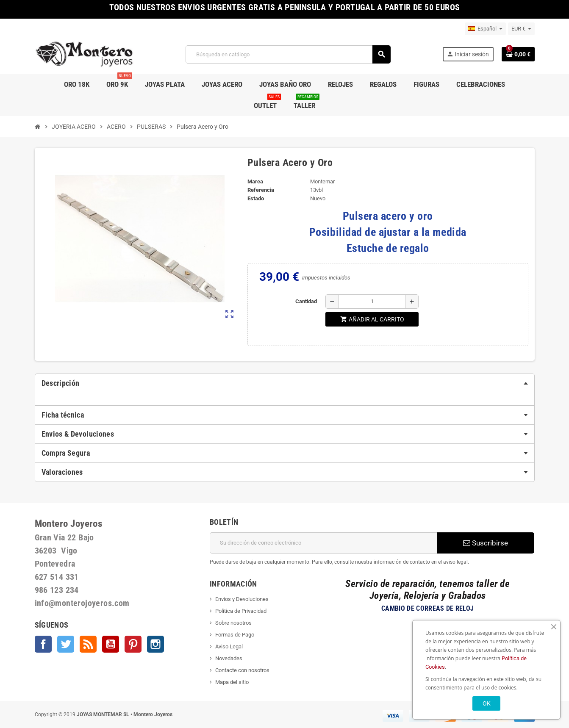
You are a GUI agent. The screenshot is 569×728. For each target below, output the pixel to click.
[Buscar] (288, 54)
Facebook (43, 644)
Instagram (155, 644)
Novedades (229, 658)
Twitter (66, 644)
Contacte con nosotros (242, 670)
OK (487, 703)
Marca (255, 181)
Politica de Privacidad (241, 611)
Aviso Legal (229, 646)
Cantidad (306, 301)
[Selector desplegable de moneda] (521, 29)
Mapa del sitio (232, 682)
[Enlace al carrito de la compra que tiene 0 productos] (518, 54)
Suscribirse (486, 543)
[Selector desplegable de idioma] (485, 29)
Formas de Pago (235, 635)
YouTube (111, 644)
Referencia (261, 190)
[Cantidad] (372, 302)
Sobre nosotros (233, 623)
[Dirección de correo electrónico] (323, 543)
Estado (256, 198)
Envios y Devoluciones (242, 599)
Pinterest (133, 644)
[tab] (285, 383)
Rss (88, 644)
